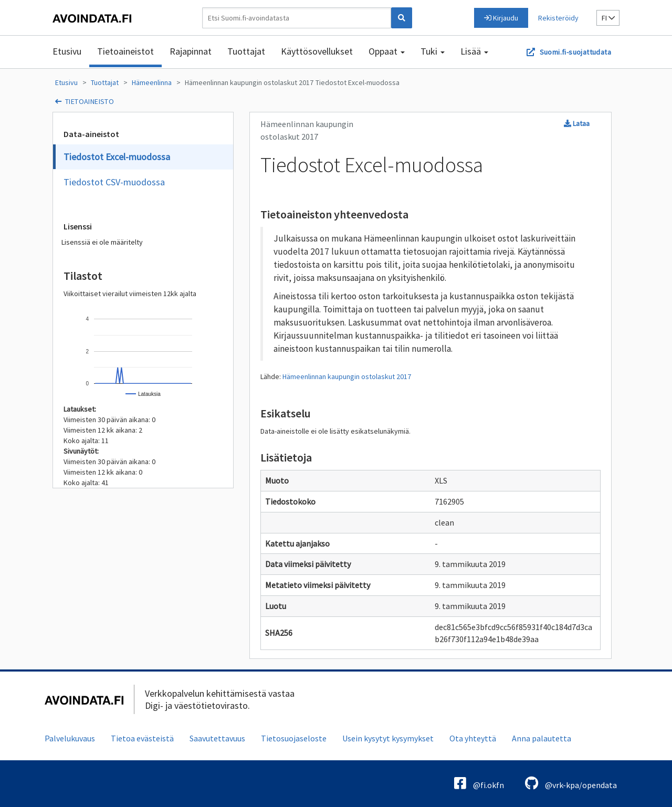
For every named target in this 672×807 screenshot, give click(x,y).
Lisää (474, 51)
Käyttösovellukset (317, 51)
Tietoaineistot (125, 51)
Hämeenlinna (152, 82)
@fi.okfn (479, 783)
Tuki (433, 51)
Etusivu (67, 51)
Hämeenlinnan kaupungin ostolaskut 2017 (249, 82)
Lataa (577, 123)
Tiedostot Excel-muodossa (358, 82)
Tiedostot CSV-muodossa (114, 182)
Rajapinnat (191, 51)
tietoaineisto (90, 101)
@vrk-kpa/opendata (571, 783)
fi (608, 18)
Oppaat (387, 51)
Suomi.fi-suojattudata (575, 52)
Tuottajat (246, 51)
